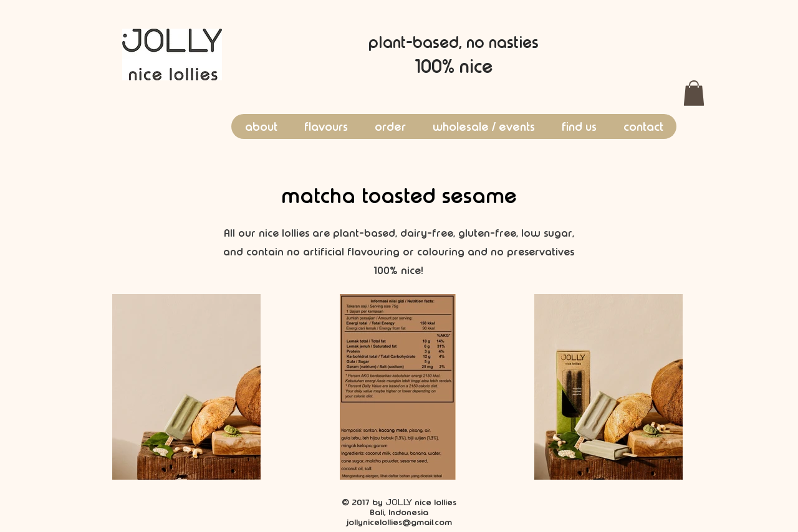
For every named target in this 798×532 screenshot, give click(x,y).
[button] (694, 93)
